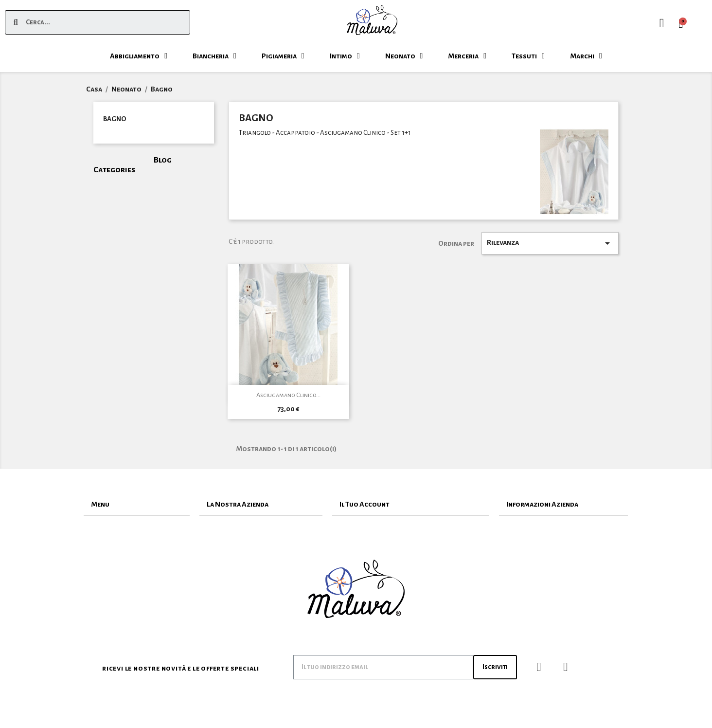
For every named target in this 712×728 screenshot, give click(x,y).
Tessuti (528, 56)
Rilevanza (550, 243)
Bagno (115, 119)
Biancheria (214, 56)
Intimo (345, 56)
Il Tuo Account (365, 504)
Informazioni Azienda (542, 504)
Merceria (467, 56)
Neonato (404, 56)
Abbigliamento (139, 56)
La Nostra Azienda (238, 504)
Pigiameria (283, 56)
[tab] (137, 504)
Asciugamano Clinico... (288, 395)
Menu (100, 504)
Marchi (586, 56)
